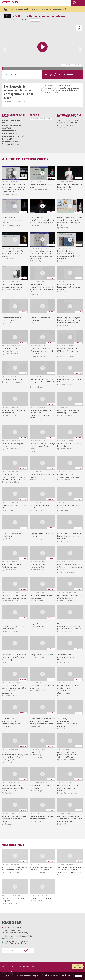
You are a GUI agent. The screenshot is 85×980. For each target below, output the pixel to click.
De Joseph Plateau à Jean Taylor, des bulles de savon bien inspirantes (70, 819)
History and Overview (41, 119)
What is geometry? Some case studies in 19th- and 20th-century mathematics (70, 870)
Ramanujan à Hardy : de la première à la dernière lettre (14, 819)
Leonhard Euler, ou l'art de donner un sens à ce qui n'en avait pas (14, 657)
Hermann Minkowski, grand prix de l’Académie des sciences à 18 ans (70, 755)
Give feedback (78, 966)
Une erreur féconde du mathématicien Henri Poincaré (68, 788)
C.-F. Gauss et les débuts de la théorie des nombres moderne (70, 536)
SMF (15, 131)
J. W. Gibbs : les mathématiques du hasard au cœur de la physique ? (42, 220)
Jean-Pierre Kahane (16, 102)
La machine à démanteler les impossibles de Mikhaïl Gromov (42, 382)
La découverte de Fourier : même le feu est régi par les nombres (14, 626)
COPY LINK (35, 20)
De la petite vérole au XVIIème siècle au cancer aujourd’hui (69, 351)
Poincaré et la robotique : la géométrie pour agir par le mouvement (42, 351)
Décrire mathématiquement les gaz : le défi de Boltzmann (69, 626)
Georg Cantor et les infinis (41, 655)
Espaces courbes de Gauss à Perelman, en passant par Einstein (70, 567)
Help (12, 967)
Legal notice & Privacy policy (27, 967)
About (4, 967)
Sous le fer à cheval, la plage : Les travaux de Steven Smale (42, 446)
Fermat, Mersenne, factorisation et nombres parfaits (69, 287)
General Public (19, 136)
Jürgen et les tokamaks (13, 379)
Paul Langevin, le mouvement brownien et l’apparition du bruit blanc (14, 477)
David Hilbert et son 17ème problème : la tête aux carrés (14, 253)
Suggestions (13, 845)
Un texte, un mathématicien (39, 16)
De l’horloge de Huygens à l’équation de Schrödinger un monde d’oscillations (69, 320)
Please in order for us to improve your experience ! (35, 9)
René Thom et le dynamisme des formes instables (13, 220)
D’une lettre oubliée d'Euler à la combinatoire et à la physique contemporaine (42, 721)
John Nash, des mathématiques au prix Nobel (68, 657)
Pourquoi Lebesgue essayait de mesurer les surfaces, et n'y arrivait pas (14, 788)
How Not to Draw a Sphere (42, 898)
